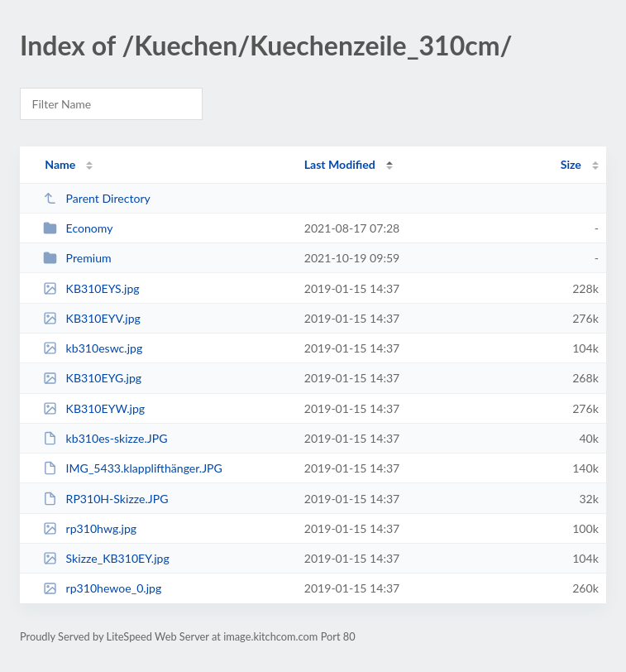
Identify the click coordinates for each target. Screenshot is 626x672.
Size (571, 164)
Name (60, 164)
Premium (77, 258)
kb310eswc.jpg (93, 348)
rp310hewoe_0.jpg (102, 588)
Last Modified (340, 164)
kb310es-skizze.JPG (105, 438)
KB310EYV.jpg (92, 318)
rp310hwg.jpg (90, 528)
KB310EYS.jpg (91, 288)
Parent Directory (97, 198)
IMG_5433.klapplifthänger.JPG (133, 468)
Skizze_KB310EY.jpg (106, 558)
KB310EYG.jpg (92, 378)
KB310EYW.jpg (94, 408)
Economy (78, 228)
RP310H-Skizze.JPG (105, 499)
